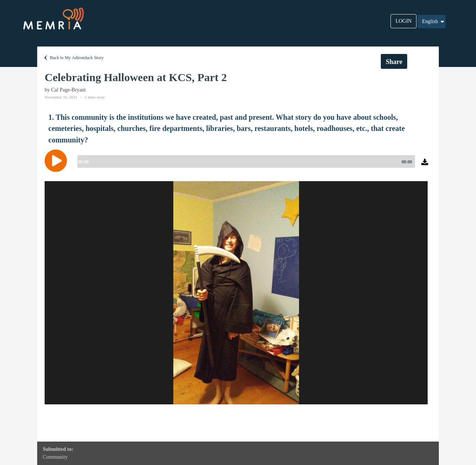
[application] (238, 166)
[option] (236, 293)
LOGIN (403, 21)
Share (394, 62)
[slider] (245, 161)
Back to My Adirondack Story (73, 58)
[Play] (58, 161)
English (434, 22)
